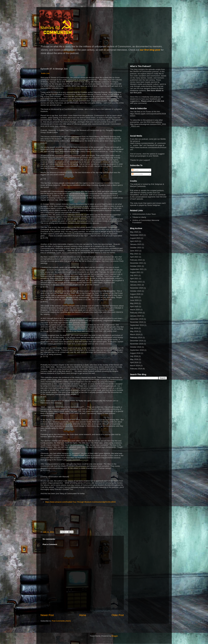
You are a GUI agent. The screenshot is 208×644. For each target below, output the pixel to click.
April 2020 (134, 306)
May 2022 (134, 254)
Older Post (118, 615)
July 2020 (134, 297)
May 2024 (134, 232)
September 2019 (137, 325)
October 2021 (136, 266)
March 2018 (135, 366)
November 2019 (137, 322)
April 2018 (134, 362)
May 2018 (134, 359)
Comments (137, 174)
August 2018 (135, 353)
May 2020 (134, 303)
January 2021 (136, 285)
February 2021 (136, 282)
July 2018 (134, 356)
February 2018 (136, 369)
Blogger (115, 636)
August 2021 (135, 272)
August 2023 (135, 238)
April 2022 (134, 257)
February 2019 (136, 338)
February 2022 (136, 260)
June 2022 (134, 251)
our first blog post (150, 50)
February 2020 (136, 313)
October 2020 (136, 291)
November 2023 (137, 235)
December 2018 (137, 341)
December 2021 (137, 263)
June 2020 (134, 300)
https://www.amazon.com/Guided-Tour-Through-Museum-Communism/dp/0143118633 (81, 502)
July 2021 (134, 275)
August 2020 (135, 294)
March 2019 (135, 334)
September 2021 (137, 269)
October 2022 (136, 248)
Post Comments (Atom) (61, 621)
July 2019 (134, 328)
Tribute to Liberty (139, 217)
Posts (135, 170)
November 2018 (137, 344)
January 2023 (136, 244)
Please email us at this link (153, 101)
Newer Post (47, 615)
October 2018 (136, 347)
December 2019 (137, 319)
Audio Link (45, 73)
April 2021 (134, 278)
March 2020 (135, 310)
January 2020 (136, 316)
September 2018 (137, 350)
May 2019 (134, 331)
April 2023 (134, 241)
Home (83, 615)
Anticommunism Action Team (144, 214)
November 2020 (137, 288)
